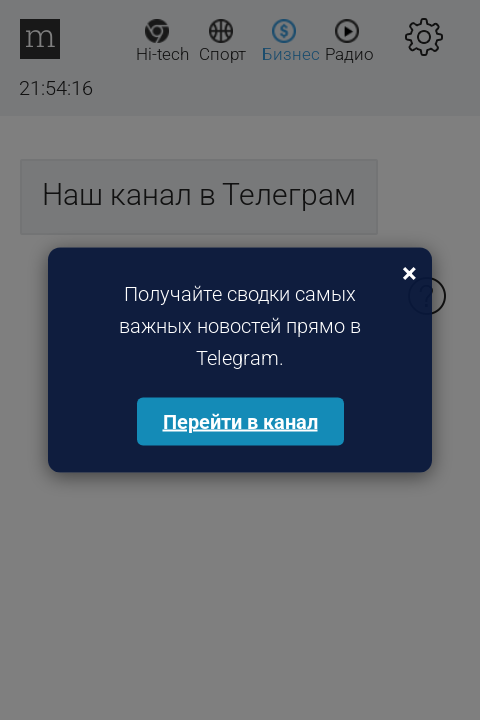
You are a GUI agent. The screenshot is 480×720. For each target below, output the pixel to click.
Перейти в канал (240, 422)
